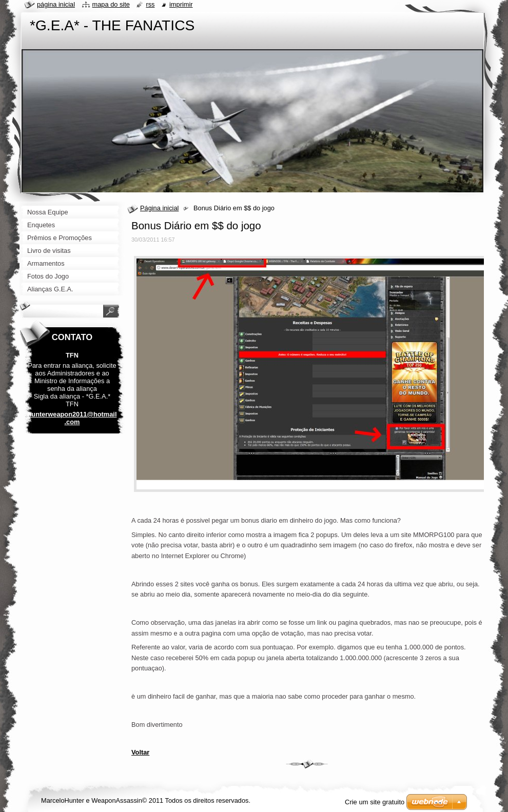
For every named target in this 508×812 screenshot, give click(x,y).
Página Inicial (56, 4)
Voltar (140, 752)
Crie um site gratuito (375, 802)
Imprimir (181, 4)
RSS (150, 4)
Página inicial (159, 208)
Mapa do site (111, 4)
